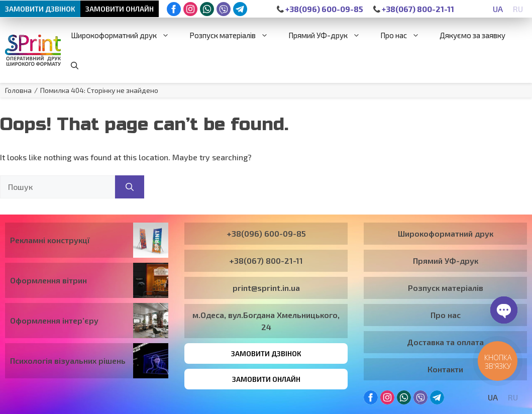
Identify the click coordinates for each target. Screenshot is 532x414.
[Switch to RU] (518, 9)
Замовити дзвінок (40, 9)
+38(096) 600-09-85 (320, 9)
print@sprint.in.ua (266, 288)
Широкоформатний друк (125, 35)
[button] (75, 65)
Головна (18, 90)
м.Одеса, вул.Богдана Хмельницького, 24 (266, 321)
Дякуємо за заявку (472, 35)
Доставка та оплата (445, 342)
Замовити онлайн (120, 9)
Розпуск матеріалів (234, 35)
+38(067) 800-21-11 (414, 9)
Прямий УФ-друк (329, 35)
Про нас (405, 35)
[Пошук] (130, 187)
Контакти (445, 369)
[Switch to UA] (498, 9)
